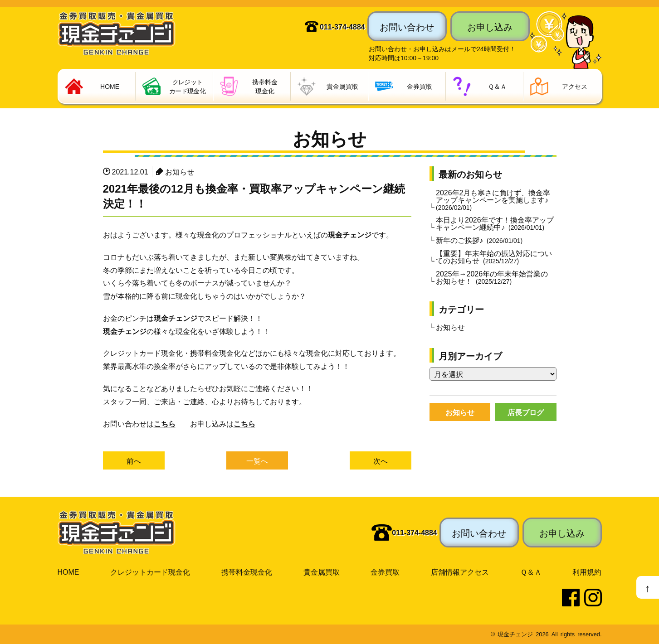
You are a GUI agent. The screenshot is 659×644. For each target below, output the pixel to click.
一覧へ (257, 461)
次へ (381, 461)
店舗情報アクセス (460, 572)
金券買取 (385, 572)
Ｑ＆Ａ (531, 572)
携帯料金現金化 (247, 572)
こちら (165, 423)
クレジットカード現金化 (150, 572)
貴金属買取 (322, 572)
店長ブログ (526, 412)
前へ (134, 461)
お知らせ (180, 171)
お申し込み (490, 26)
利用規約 (587, 572)
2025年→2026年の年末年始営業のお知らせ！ (492, 277)
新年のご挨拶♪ (479, 240)
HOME (68, 572)
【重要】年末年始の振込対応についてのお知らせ (494, 257)
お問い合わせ (407, 26)
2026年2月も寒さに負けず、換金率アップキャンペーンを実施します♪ (493, 199)
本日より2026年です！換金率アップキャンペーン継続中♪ (495, 223)
